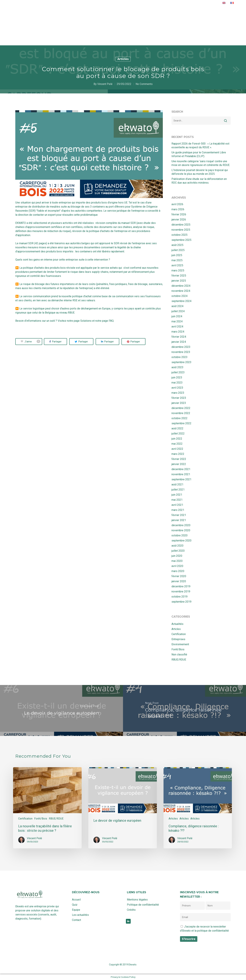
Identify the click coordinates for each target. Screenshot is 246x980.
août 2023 (177, 367)
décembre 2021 (181, 469)
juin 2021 (177, 495)
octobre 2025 (179, 235)
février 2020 (179, 576)
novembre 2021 (181, 474)
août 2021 (177, 484)
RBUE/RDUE (179, 660)
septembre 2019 (181, 602)
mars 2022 (178, 454)
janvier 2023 (179, 403)
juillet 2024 (178, 311)
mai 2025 (177, 260)
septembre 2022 (181, 423)
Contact (188, 5)
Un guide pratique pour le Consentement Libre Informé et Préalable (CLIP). (199, 154)
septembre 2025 (181, 240)
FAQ (111, 321)
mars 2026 (178, 209)
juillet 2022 (178, 434)
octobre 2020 (179, 535)
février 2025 (179, 276)
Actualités (169, 5)
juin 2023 (177, 377)
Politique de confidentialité (143, 905)
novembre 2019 (181, 591)
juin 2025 (177, 255)
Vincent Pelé (105, 84)
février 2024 (179, 337)
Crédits (131, 910)
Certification (179, 634)
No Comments (144, 84)
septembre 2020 (181, 541)
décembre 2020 (181, 525)
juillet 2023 (178, 372)
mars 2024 (178, 332)
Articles (123, 59)
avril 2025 (177, 265)
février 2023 (179, 398)
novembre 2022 (181, 413)
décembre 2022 (181, 408)
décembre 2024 (181, 286)
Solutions (124, 5)
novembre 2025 (181, 230)
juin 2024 (177, 316)
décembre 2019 (181, 586)
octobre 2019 (179, 597)
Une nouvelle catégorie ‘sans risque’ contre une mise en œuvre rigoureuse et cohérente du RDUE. (201, 163)
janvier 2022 (179, 464)
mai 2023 (177, 383)
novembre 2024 (181, 291)
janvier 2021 (179, 520)
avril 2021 (177, 505)
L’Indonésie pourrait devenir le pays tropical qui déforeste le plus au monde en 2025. (200, 172)
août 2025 (177, 245)
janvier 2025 (179, 281)
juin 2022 (177, 439)
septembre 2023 (181, 362)
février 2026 (179, 214)
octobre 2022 (179, 418)
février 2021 (179, 515)
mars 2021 (178, 510)
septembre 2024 (181, 301)
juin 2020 (177, 556)
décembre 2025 (181, 225)
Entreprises (178, 639)
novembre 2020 (181, 530)
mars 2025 (178, 270)
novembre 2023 (181, 352)
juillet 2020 (178, 551)
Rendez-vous (208, 5)
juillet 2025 (178, 250)
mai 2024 (177, 321)
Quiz (139, 5)
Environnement (180, 644)
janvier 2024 (179, 342)
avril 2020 (177, 566)
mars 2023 (178, 393)
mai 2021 (177, 500)
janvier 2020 (179, 581)
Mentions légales (137, 900)
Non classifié (179, 654)
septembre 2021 (181, 479)
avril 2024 (177, 327)
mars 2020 (178, 571)
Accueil (106, 5)
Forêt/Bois (178, 649)
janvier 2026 (179, 220)
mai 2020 (177, 561)
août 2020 (177, 546)
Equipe (152, 5)
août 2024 (177, 306)
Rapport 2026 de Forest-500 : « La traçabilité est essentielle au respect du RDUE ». (200, 145)
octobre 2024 (179, 296)
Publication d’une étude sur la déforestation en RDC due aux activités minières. (199, 181)
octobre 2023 (179, 357)
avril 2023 (177, 388)
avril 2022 (177, 449)
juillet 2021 (178, 490)
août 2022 (177, 428)
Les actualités (80, 915)
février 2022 (179, 459)
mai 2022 (177, 444)
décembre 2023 (181, 347)
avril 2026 (177, 204)
